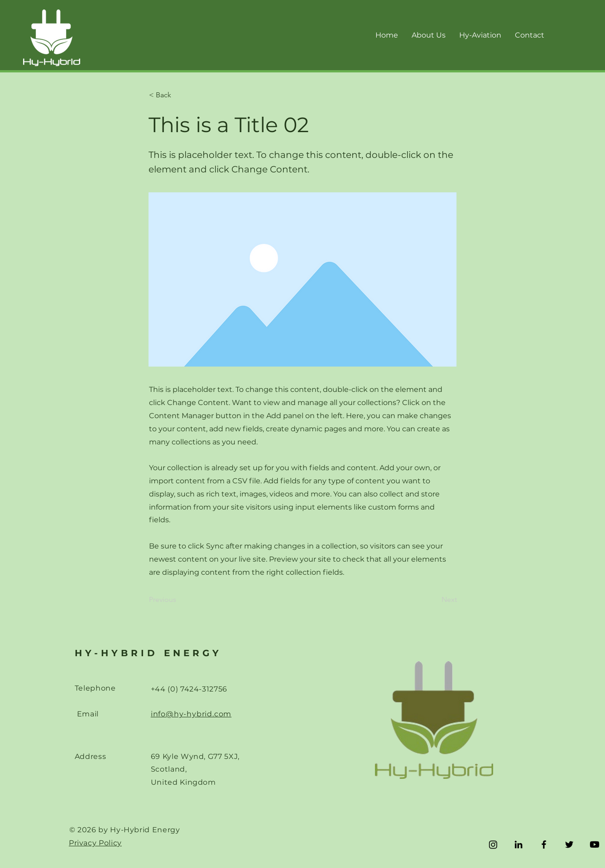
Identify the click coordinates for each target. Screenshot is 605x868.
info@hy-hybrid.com (191, 714)
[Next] (434, 600)
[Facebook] (544, 844)
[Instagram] (493, 844)
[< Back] (179, 95)
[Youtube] (595, 844)
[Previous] (179, 600)
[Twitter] (569, 844)
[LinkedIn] (519, 844)
